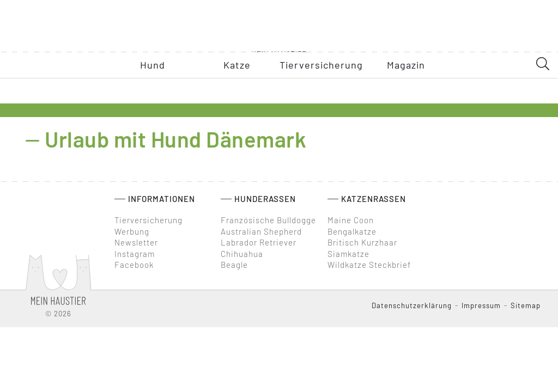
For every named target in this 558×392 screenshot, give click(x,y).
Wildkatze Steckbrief (369, 265)
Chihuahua (242, 254)
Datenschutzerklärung (412, 305)
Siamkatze (348, 254)
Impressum (481, 305)
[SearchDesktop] (543, 83)
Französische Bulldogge (268, 220)
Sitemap (526, 305)
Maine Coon (351, 220)
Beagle (234, 265)
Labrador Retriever (259, 242)
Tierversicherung (148, 220)
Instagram (135, 254)
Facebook (134, 265)
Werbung (132, 231)
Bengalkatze (352, 231)
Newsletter (136, 242)
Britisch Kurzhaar (362, 242)
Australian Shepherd (261, 231)
